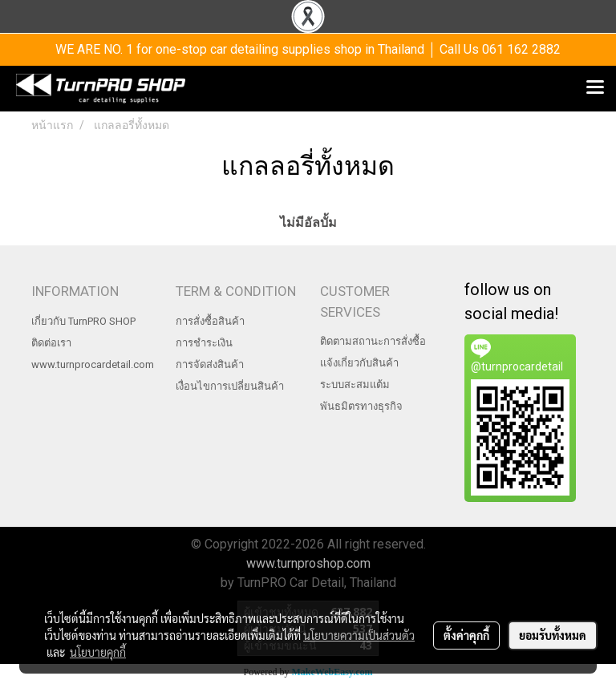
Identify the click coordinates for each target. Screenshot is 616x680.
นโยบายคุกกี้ (98, 652)
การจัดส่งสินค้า (210, 364)
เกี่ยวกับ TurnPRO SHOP (83, 321)
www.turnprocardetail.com (93, 364)
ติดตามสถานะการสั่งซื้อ (373, 341)
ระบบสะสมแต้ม (355, 385)
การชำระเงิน (204, 343)
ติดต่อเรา (51, 343)
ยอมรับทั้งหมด (553, 635)
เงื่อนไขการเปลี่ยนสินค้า (230, 386)
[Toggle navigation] (595, 88)
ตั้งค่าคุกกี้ (466, 635)
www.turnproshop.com (308, 563)
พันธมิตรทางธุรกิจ (361, 406)
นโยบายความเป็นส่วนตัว (359, 635)
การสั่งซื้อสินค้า (210, 321)
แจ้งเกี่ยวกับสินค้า (359, 363)
